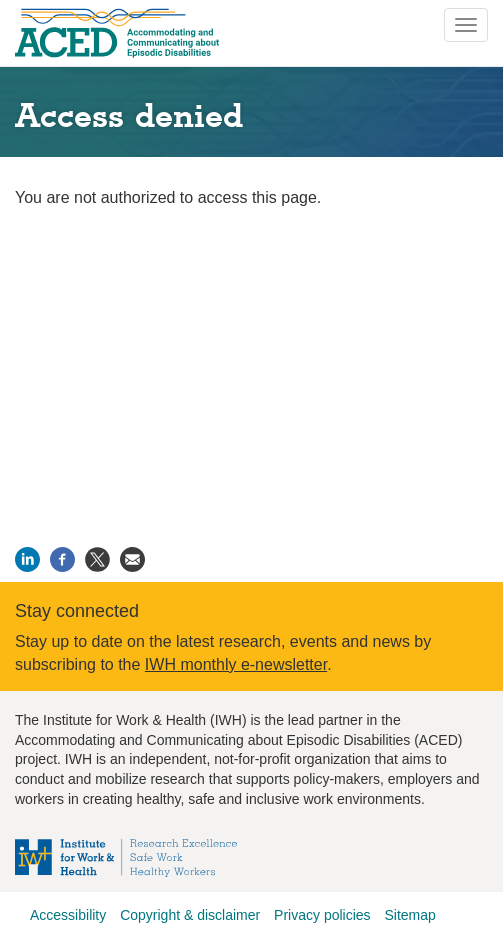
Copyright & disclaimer (190, 915)
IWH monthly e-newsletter (236, 664)
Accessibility (68, 915)
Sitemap (409, 915)
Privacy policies (322, 915)
